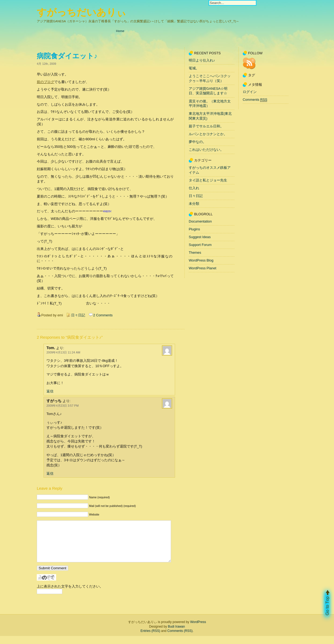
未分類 (194, 204)
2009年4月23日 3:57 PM (63, 406)
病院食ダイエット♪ (67, 56)
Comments (255, 100)
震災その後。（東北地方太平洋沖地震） (210, 104)
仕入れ (194, 188)
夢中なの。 (197, 142)
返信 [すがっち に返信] (50, 473)
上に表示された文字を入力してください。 (70, 594)
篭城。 (194, 68)
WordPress (198, 630)
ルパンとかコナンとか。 (208, 134)
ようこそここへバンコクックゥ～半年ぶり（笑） (210, 78)
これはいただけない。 (206, 150)
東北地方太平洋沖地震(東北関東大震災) (210, 116)
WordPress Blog (201, 260)
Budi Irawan (176, 635)
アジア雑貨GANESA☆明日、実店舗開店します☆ (208, 91)
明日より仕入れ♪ (202, 60)
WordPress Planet (203, 268)
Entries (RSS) (150, 639)
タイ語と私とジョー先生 (208, 180)
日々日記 (78, 315)
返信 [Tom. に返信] (50, 391)
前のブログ (46, 82)
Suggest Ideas (200, 237)
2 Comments (103, 315)
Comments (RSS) (180, 639)
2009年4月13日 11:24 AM (63, 352)
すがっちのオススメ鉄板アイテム (210, 170)
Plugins (194, 229)
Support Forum (200, 245)
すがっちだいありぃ (81, 12)
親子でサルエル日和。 (206, 126)
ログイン (250, 92)
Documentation (200, 221)
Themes (195, 253)
